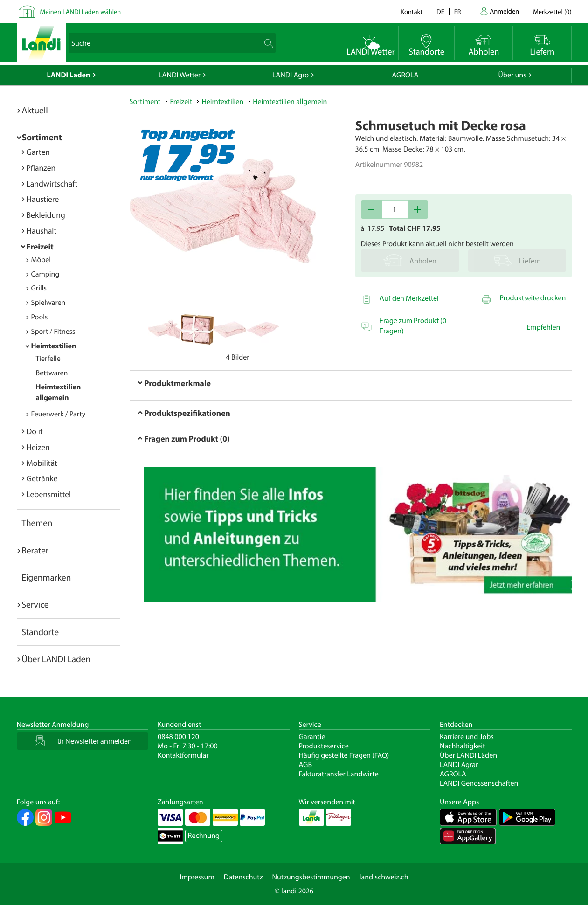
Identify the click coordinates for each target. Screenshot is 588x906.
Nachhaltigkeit (462, 746)
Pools (40, 317)
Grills (39, 288)
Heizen (38, 447)
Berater (35, 550)
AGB (306, 765)
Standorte (41, 632)
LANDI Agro (291, 75)
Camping (45, 274)
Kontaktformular (183, 755)
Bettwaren (52, 373)
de (440, 11)
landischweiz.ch (384, 877)
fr (458, 11)
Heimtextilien (54, 346)
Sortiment (42, 137)
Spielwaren (48, 303)
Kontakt (412, 11)
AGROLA (405, 75)
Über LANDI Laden (56, 659)
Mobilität (42, 463)
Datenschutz (243, 877)
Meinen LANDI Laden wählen (81, 11)
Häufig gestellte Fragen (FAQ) (344, 755)
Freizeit (40, 246)
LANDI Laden (69, 75)
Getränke (42, 478)
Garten (38, 152)
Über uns (512, 75)
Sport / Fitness (53, 332)
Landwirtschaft (52, 183)
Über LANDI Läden (468, 755)
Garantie (312, 737)
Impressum (197, 877)
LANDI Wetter (180, 75)
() (552, 11)
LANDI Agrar (459, 765)
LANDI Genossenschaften (479, 783)
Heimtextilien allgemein (290, 102)
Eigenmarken (47, 577)
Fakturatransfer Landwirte (339, 774)
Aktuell (35, 110)
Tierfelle (48, 359)
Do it (35, 431)
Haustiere (43, 199)
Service (35, 604)
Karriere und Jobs (467, 737)
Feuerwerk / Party (59, 414)
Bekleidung (46, 215)
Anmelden (505, 11)
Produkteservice (324, 746)
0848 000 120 (178, 737)
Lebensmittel (49, 494)
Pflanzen (41, 168)
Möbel (41, 260)
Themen (37, 523)
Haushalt (42, 231)
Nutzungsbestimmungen (311, 877)
